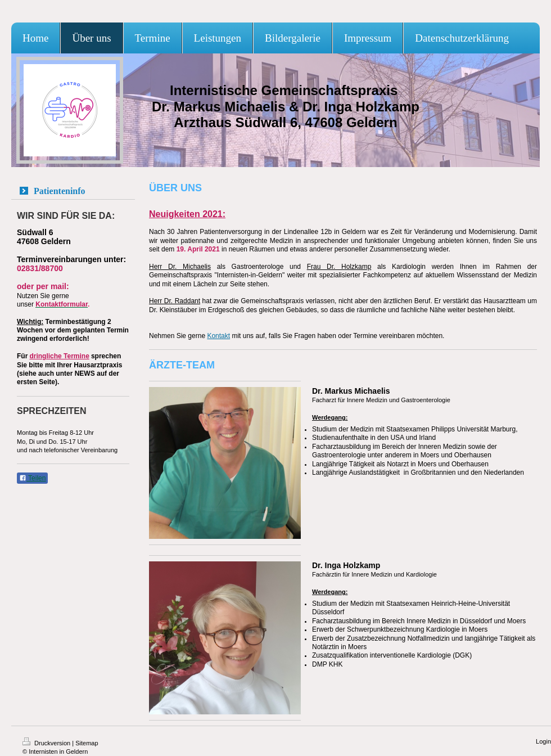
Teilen (32, 478)
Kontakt (218, 336)
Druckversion (47, 743)
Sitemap (87, 743)
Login (543, 741)
